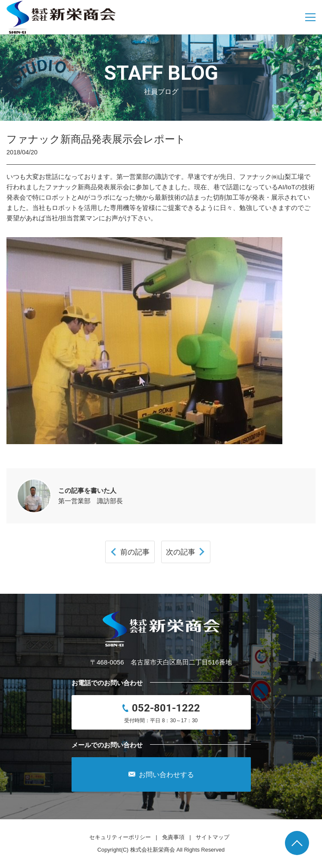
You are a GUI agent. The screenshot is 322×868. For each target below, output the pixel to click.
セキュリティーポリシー (120, 837)
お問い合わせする (161, 774)
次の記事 (181, 552)
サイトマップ (213, 837)
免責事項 (173, 837)
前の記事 (135, 552)
